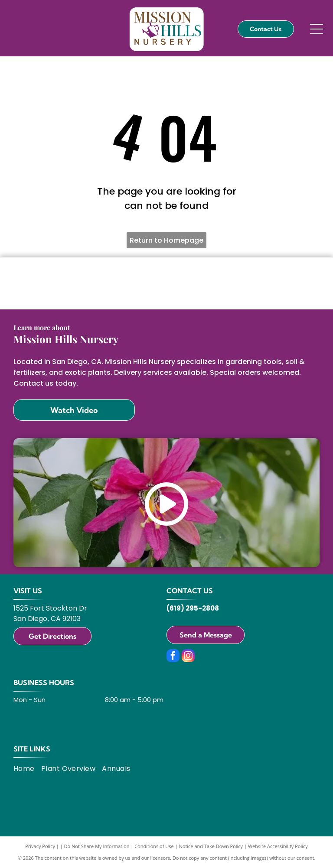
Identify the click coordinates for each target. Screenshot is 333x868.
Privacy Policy (40, 846)
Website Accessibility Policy (278, 846)
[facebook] (173, 657)
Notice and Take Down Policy (211, 846)
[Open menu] (317, 29)
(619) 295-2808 (193, 608)
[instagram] (188, 657)
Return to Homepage (166, 240)
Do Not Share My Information (97, 846)
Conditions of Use (154, 846)
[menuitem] (27, 769)
